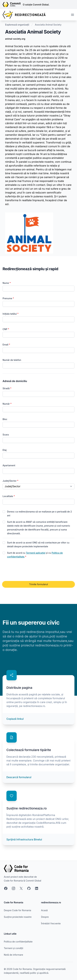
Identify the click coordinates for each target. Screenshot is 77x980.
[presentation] (27, 570)
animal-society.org (15, 39)
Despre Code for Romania (17, 910)
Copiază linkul (15, 719)
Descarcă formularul (19, 777)
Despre (45, 917)
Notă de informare (13, 955)
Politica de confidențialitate (18, 942)
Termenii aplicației (36, 553)
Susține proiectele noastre (18, 917)
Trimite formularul (39, 584)
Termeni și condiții (13, 948)
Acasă (44, 910)
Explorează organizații (17, 25)
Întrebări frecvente (51, 923)
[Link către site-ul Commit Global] (13, 4)
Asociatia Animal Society (48, 25)
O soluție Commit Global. (36, 5)
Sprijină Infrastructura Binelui (24, 839)
